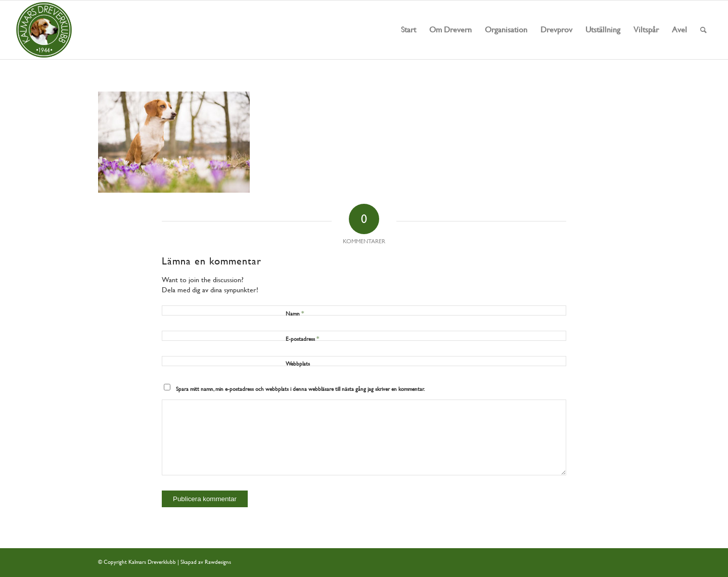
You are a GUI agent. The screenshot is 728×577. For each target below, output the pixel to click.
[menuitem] (408, 30)
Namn (295, 313)
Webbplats (298, 364)
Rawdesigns (218, 562)
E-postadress (302, 339)
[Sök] (703, 30)
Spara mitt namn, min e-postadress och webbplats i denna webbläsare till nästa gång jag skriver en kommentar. (300, 389)
